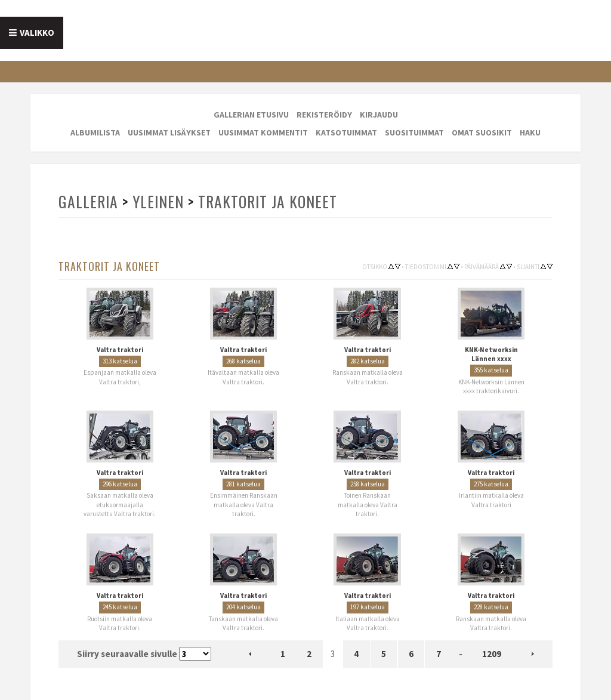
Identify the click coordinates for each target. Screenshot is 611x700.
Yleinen (158, 201)
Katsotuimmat (346, 132)
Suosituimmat (414, 132)
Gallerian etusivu (251, 115)
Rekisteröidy (324, 115)
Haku (530, 132)
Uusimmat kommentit (263, 132)
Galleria (88, 201)
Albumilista (95, 132)
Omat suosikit (482, 132)
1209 (492, 654)
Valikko (37, 33)
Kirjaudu (379, 115)
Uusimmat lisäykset (169, 132)
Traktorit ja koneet (268, 201)
